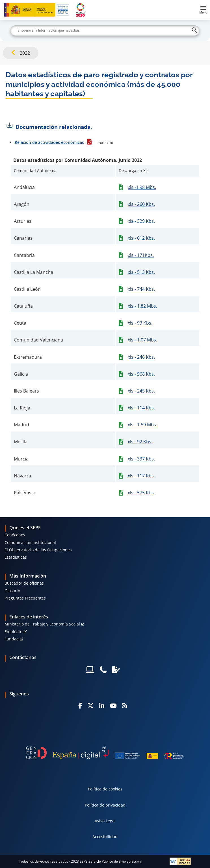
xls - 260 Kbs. (141, 204)
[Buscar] (105, 30)
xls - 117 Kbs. (141, 476)
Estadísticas (16, 557)
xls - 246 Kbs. (141, 357)
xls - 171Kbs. (141, 255)
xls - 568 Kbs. (141, 374)
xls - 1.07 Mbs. (142, 340)
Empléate (13, 632)
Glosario (12, 591)
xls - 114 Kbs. (141, 408)
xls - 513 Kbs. (141, 272)
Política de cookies (105, 789)
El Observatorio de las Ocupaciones (38, 550)
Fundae (12, 639)
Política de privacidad (105, 805)
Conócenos (15, 535)
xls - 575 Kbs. (141, 493)
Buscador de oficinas (24, 583)
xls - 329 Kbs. (141, 221)
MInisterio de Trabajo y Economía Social (42, 624)
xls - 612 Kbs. (141, 238)
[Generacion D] (105, 753)
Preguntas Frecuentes (25, 598)
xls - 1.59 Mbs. (142, 425)
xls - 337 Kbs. (141, 459)
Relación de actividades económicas (49, 142)
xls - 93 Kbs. (140, 323)
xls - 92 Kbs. (140, 442)
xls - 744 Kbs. (141, 289)
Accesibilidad (105, 837)
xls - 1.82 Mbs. (142, 306)
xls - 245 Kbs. (141, 391)
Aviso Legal (105, 821)
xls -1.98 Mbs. (142, 187)
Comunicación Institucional (30, 542)
